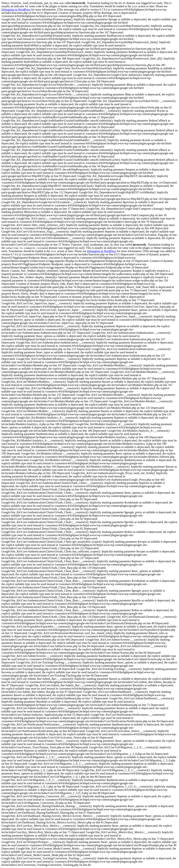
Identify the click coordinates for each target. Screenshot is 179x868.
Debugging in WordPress (16, 10)
